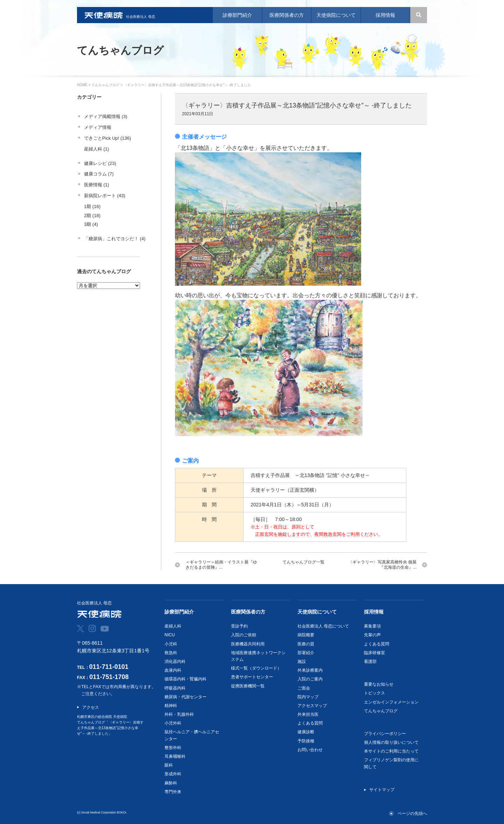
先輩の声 (372, 635)
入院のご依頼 (244, 635)
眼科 (169, 765)
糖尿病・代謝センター (185, 697)
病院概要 (306, 635)
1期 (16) (92, 206)
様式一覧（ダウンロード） (256, 668)
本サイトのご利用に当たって (391, 751)
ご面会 (304, 688)
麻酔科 (171, 783)
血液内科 (173, 670)
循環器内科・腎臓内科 (185, 679)
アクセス (91, 707)
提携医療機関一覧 (248, 686)
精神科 (171, 706)
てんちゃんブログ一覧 (303, 562)
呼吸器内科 (175, 688)
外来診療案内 (310, 670)
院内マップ (308, 697)
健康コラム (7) (99, 174)
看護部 (370, 662)
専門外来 (173, 792)
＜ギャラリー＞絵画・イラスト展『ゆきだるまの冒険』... (221, 565)
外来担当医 (308, 714)
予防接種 (306, 741)
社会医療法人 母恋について (323, 626)
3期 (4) (91, 224)
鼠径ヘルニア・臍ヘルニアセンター (192, 735)
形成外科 (173, 774)
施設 (302, 662)
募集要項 (372, 626)
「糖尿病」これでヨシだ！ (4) (115, 239)
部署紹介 (306, 653)
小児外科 (173, 723)
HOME (82, 85)
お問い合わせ (310, 750)
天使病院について (317, 612)
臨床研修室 (374, 653)
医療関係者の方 (248, 612)
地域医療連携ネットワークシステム (258, 656)
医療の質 (306, 644)
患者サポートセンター (252, 677)
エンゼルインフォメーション (391, 702)
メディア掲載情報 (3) (106, 116)
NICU (170, 635)
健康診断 (306, 732)
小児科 (171, 644)
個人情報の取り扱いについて (391, 742)
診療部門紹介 (179, 612)
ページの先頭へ (412, 813)
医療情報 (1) (97, 185)
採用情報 (374, 612)
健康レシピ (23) (100, 163)
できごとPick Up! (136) (107, 138)
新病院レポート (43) (105, 196)
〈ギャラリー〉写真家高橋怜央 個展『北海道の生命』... (382, 565)
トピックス (374, 693)
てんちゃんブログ (105, 85)
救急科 (171, 653)
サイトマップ (382, 790)
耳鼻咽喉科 (175, 756)
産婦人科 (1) (97, 149)
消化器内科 (175, 662)
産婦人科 (173, 626)
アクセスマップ (312, 706)
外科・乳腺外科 (179, 714)
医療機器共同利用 (248, 644)
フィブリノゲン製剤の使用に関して (391, 763)
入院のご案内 (310, 679)
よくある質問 (310, 723)
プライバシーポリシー (385, 734)
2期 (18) (92, 216)
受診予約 (239, 626)
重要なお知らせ (379, 684)
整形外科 (173, 748)
